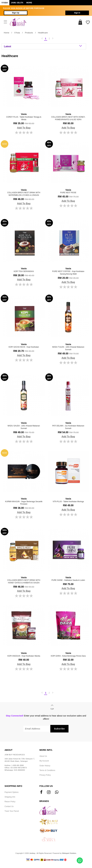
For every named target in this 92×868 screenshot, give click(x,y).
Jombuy (32, 853)
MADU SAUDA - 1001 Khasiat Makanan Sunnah (24, 425)
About (8, 750)
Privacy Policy (45, 775)
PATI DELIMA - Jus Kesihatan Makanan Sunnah (68, 425)
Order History (45, 766)
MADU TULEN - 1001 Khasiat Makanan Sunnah (68, 347)
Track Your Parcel (12, 811)
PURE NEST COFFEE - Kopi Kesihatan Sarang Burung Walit (68, 271)
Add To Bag (24, 128)
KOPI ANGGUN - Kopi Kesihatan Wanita (24, 654)
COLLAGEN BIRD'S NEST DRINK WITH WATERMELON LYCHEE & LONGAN (24, 192)
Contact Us (9, 806)
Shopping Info (13, 786)
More (29, 3)
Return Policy (10, 802)
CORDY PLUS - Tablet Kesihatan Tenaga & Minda (24, 117)
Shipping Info (10, 797)
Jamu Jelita (17, 3)
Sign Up (16, 13)
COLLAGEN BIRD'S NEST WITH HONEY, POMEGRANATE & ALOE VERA (68, 117)
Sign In (77, 13)
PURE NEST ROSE (68, 191)
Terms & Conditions (47, 770)
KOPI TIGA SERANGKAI (24, 270)
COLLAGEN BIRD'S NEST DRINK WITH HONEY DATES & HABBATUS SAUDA (24, 580)
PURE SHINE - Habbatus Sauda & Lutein (68, 579)
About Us (43, 756)
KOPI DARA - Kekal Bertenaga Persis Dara (68, 654)
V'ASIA (5, 3)
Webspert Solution (69, 853)
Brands (44, 801)
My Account (44, 761)
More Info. (46, 750)
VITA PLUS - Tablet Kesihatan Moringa (68, 500)
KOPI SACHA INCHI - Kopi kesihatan (24, 345)
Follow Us (46, 786)
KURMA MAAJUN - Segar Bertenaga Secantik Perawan (24, 501)
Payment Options (12, 792)
